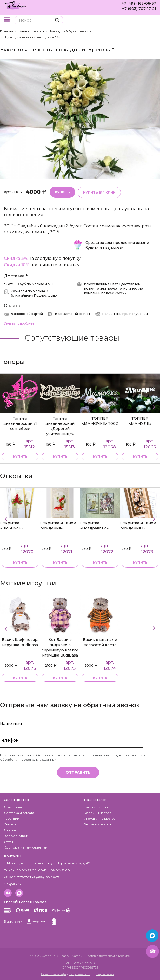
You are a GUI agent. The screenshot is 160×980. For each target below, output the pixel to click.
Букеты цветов (96, 807)
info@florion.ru (15, 884)
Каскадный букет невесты (71, 31)
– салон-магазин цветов (78, 956)
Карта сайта (105, 974)
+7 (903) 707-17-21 (139, 9)
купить (20, 457)
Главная (6, 31)
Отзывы (10, 830)
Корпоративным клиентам (26, 847)
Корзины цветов (98, 813)
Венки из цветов (98, 824)
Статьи (9, 842)
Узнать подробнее (19, 323)
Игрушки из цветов (100, 819)
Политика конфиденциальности (66, 974)
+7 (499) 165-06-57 (139, 3)
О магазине (14, 807)
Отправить (78, 772)
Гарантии (12, 819)
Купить (62, 192)
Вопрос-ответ (16, 836)
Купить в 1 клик (99, 192)
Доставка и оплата (19, 813)
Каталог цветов (32, 31)
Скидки (10, 824)
